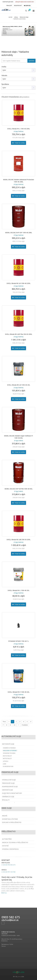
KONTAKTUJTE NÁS (8, 2)
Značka (4, 67)
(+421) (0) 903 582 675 (8, 865)
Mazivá (5, 816)
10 (14, 725)
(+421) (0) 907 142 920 (8, 872)
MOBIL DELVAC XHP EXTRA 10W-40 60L (18, 489)
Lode (4, 764)
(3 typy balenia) (19, 286)
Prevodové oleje (8, 783)
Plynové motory (8, 767)
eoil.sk (10, 17)
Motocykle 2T (7, 759)
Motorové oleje (24, 17)
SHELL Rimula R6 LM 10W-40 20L (19, 385)
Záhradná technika (9, 753)
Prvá (4, 722)
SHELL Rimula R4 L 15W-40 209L (19, 129)
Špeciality (6, 800)
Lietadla (6, 761)
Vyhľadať (31, 61)
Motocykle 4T (7, 756)
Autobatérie (7, 839)
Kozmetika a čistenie (10, 819)
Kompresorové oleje (10, 787)
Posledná (25, 725)
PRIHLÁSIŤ (9, 6)
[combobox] (18, 70)
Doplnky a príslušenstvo (12, 822)
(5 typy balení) (19, 441)
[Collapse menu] (34, 11)
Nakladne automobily (10, 751)
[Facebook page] (3, 923)
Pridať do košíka (18, 143)
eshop (16, 17)
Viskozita (4, 75)
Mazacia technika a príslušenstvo (15, 842)
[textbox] (15, 61)
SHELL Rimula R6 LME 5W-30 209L (18, 540)
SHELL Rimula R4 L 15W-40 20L (18, 590)
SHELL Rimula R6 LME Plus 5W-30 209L (19, 334)
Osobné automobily (9, 748)
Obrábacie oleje (8, 797)
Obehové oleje (7, 790)
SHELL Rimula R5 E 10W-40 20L (19, 692)
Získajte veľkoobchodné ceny (25, 2)
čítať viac (4, 893)
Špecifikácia (5, 84)
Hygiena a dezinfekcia (10, 849)
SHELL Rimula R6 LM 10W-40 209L (18, 283)
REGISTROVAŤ (18, 6)
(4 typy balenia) (19, 131)
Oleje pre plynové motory (12, 793)
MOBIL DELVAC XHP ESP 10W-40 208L (19, 233)
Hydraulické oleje (9, 780)
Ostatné (5, 846)
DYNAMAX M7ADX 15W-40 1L (18, 641)
